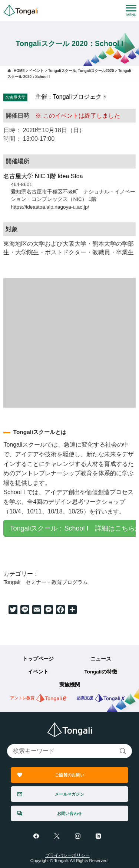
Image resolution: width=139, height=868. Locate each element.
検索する (123, 751)
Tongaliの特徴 (101, 672)
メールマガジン (69, 794)
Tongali (12, 582)
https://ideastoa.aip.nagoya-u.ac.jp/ (50, 207)
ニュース (101, 659)
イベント (38, 672)
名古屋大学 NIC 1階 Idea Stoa (43, 176)
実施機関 (70, 685)
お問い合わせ (69, 813)
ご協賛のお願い (69, 775)
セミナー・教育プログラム (57, 582)
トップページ (38, 659)
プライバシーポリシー (67, 855)
